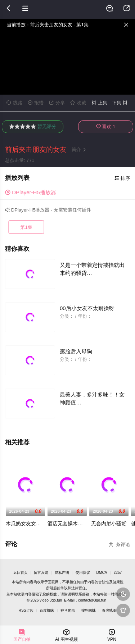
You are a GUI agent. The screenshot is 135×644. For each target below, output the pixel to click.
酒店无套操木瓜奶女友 (73, 523)
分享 (57, 103)
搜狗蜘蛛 (89, 610)
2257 (118, 573)
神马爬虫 (68, 610)
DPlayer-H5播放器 (31, 192)
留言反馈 (41, 573)
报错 (36, 103)
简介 (80, 149)
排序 (122, 178)
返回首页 (21, 573)
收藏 (78, 103)
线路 (14, 103)
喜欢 (106, 126)
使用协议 (83, 573)
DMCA (102, 573)
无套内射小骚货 (109, 523)
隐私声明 (62, 573)
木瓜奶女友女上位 (26, 523)
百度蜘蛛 (47, 610)
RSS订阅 (26, 610)
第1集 (26, 227)
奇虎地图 (109, 610)
